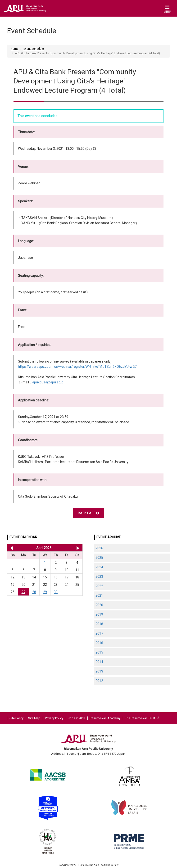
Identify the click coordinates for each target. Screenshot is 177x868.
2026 (99, 548)
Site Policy (16, 718)
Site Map (34, 718)
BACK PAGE (88, 513)
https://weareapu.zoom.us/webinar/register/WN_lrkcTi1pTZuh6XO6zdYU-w (77, 367)
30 (56, 592)
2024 (99, 567)
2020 (99, 605)
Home (15, 49)
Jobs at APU (77, 718)
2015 (99, 652)
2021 (99, 595)
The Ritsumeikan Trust (142, 718)
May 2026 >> (78, 548)
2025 (99, 558)
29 (45, 592)
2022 (99, 586)
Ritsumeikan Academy (105, 718)
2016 (99, 643)
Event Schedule (34, 49)
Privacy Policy (54, 718)
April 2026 (44, 548)
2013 (99, 671)
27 (23, 592)
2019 (99, 614)
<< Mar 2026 (11, 548)
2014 (99, 662)
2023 (99, 577)
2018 (99, 624)
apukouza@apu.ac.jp (48, 382)
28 (34, 592)
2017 (99, 633)
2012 (99, 681)
